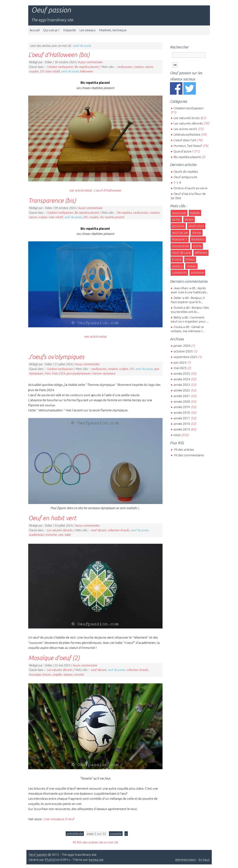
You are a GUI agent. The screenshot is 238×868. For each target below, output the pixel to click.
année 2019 (182, 407)
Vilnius (190, 259)
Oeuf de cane (181, 253)
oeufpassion (125, 67)
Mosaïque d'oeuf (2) (54, 658)
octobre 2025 (183, 351)
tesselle (79, 675)
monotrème (180, 246)
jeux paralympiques (79, 373)
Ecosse (177, 259)
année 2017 (182, 418)
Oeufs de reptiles (186, 172)
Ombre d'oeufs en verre (190, 188)
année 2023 (182, 385)
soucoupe (179, 213)
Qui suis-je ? (51, 30)
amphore (197, 273)
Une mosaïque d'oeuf (59, 819)
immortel (51, 535)
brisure (47, 675)
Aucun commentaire (90, 62)
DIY (42, 71)
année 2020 (182, 401)
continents (179, 273)
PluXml (50, 860)
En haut (204, 860)
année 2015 (182, 429)
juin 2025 (180, 362)
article (197, 246)
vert (61, 535)
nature (149, 67)
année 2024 (182, 379)
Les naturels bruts (187, 118)
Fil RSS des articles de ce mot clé (95, 842)
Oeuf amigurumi (185, 177)
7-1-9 (177, 183)
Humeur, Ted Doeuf (188, 146)
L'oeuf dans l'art (185, 140)
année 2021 (182, 396)
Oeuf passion (51, 10)
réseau (191, 266)
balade (195, 213)
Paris (48, 373)
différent (201, 253)
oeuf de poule (70, 71)
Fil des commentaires (189, 455)
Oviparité (69, 30)
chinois (197, 233)
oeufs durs (196, 226)
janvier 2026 (182, 346)
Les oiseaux (88, 30)
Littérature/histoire (187, 134)
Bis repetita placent (87, 67)
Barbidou (198, 239)
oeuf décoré (99, 530)
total (177, 435)
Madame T (180, 239)
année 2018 (182, 413)
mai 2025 (180, 368)
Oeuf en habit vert (52, 518)
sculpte (43, 217)
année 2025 (182, 373)
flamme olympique (104, 373)
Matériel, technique (113, 30)
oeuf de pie (180, 233)
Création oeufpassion (60, 67)
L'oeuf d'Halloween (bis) (59, 55)
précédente (75, 834)
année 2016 (182, 424)
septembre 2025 (185, 357)
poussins (178, 226)
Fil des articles (184, 450)
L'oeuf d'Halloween (108, 190)
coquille (34, 71)
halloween (87, 71)
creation (139, 67)
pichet (176, 219)
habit (68, 535)
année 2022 (182, 390)
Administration (186, 860)
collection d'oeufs (119, 530)
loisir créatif (53, 71)
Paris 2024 (59, 373)
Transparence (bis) (52, 200)
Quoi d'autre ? (184, 151)
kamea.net (96, 860)
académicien (37, 535)
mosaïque (35, 675)
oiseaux (68, 675)
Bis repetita (125, 213)
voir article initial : (82, 190)
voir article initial (95, 336)
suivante (116, 834)
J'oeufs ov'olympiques (56, 357)
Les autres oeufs (185, 129)
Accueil (35, 30)
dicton (189, 219)
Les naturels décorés (60, 530)
